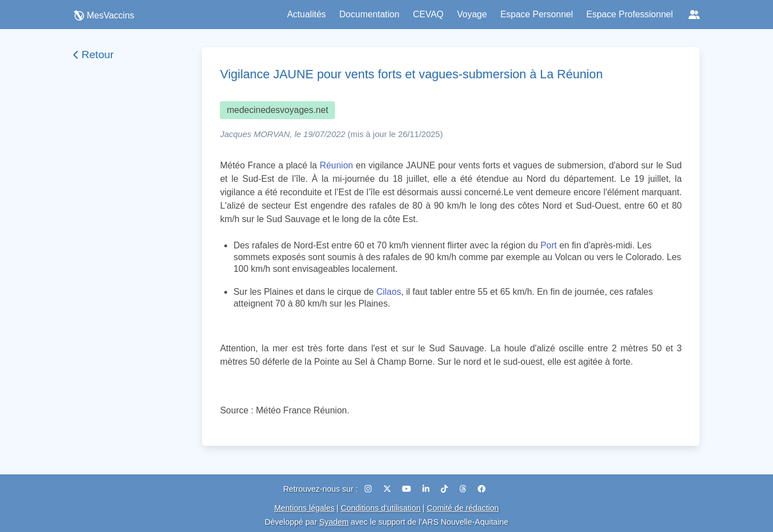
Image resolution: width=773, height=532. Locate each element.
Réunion (337, 165)
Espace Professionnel (630, 14)
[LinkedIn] (427, 489)
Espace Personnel (536, 14)
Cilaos (389, 292)
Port (548, 245)
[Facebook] (482, 489)
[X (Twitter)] (388, 489)
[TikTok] (446, 489)
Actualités (306, 14)
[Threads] (464, 489)
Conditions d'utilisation (381, 508)
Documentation (370, 14)
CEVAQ (428, 14)
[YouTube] (408, 489)
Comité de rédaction (463, 508)
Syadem (334, 522)
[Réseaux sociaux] (694, 15)
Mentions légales (304, 508)
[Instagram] (369, 489)
